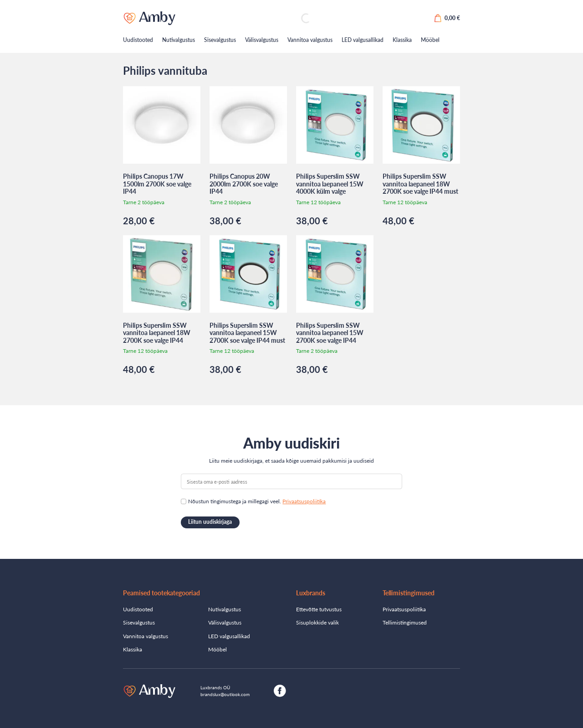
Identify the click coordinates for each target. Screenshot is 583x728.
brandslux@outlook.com (225, 694)
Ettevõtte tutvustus (319, 609)
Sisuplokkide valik (317, 622)
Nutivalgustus (179, 40)
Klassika (402, 40)
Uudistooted (138, 40)
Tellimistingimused (405, 622)
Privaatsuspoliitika (304, 501)
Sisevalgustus (220, 40)
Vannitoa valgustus (310, 40)
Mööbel (430, 40)
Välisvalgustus (262, 40)
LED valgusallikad (363, 40)
